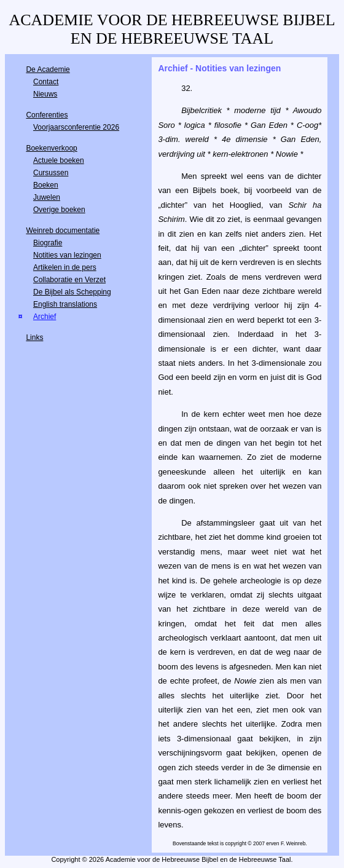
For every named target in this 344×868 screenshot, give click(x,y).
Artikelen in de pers (65, 267)
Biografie (48, 243)
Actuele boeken (59, 160)
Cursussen (51, 173)
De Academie (48, 69)
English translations (65, 304)
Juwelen (47, 197)
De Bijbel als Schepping (72, 292)
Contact (46, 82)
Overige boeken (59, 210)
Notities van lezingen (67, 255)
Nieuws (45, 94)
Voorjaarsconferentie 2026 (76, 127)
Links (34, 337)
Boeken (46, 185)
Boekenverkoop (51, 148)
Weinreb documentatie (63, 231)
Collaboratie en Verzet (69, 280)
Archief (45, 317)
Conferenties (47, 115)
